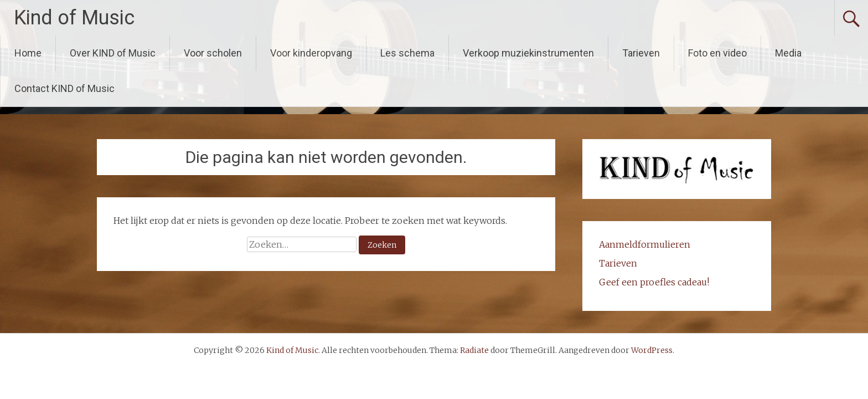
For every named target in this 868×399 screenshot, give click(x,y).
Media (788, 53)
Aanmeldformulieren (645, 244)
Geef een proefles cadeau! (654, 282)
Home (28, 53)
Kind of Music (74, 18)
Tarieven (641, 53)
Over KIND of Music (113, 53)
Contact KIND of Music (64, 88)
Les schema (407, 53)
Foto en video (717, 53)
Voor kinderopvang (311, 53)
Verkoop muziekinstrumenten (528, 53)
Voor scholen (213, 53)
